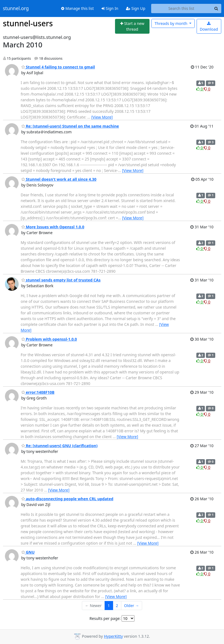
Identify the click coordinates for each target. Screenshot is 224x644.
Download (209, 27)
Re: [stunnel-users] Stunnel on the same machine (70, 126)
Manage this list (77, 8)
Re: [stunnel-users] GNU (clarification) (60, 446)
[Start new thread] (132, 26)
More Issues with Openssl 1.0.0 (53, 227)
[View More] (102, 117)
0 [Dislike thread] (207, 89)
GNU (28, 552)
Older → (131, 606)
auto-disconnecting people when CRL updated (67, 499)
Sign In (110, 8)
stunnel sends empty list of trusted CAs (61, 280)
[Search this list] (181, 8)
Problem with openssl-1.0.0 (49, 339)
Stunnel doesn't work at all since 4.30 (59, 179)
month (171, 23)
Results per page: (105, 618)
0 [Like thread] (200, 89)
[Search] (216, 8)
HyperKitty (113, 636)
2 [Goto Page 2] (117, 606)
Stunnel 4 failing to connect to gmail (58, 67)
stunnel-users (28, 23)
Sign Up (136, 8)
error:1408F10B (38, 392)
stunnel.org (16, 8)
